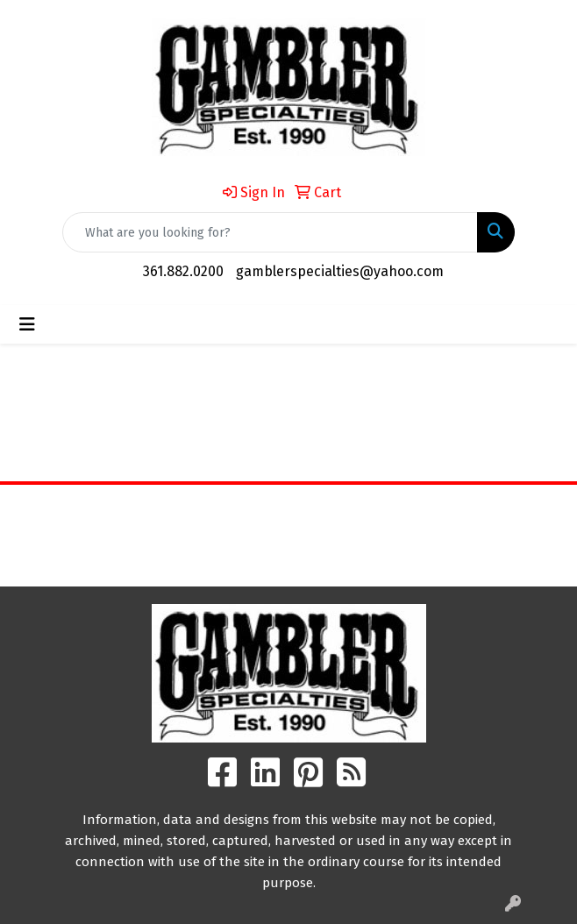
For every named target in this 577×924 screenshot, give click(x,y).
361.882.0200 (183, 271)
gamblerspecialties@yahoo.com (340, 271)
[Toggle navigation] (27, 324)
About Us (216, 535)
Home (216, 511)
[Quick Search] (270, 232)
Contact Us (216, 560)
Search (360, 511)
